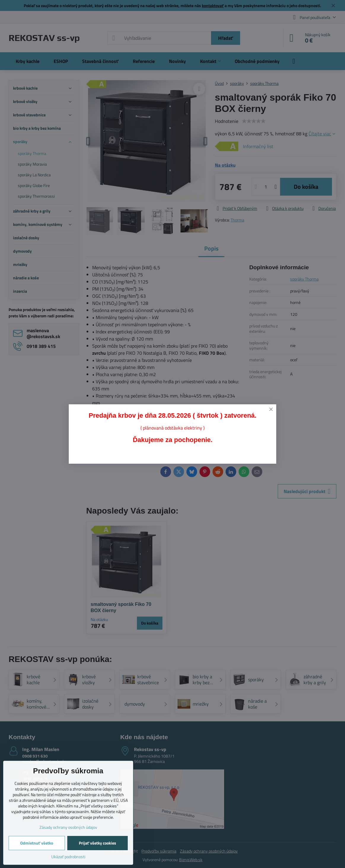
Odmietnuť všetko (37, 843)
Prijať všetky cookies (98, 843)
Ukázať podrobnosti (68, 857)
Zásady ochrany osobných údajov (68, 827)
